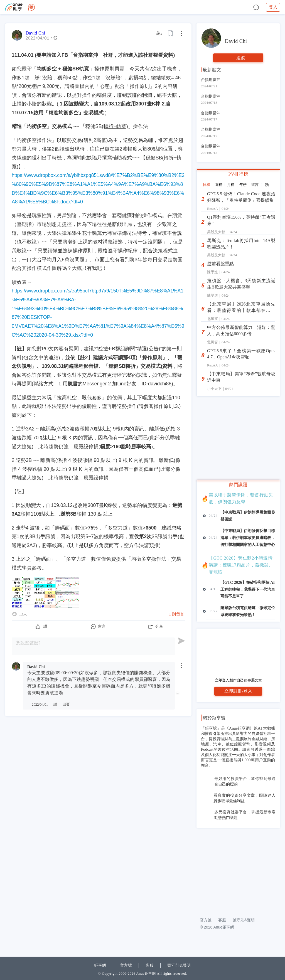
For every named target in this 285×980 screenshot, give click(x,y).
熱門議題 (238, 485)
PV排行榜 (238, 174)
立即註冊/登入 (238, 691)
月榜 (231, 185)
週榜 (219, 185)
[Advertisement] (238, 870)
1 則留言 (177, 614)
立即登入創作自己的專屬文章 (238, 680)
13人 (23, 614)
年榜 (243, 185)
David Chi (35, 33)
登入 (273, 7)
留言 (255, 185)
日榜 (207, 185)
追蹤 (241, 58)
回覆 (66, 705)
